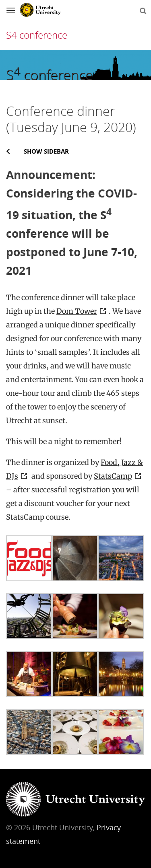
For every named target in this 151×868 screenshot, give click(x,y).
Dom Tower (77, 311)
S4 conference (37, 35)
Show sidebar (46, 151)
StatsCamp (113, 476)
